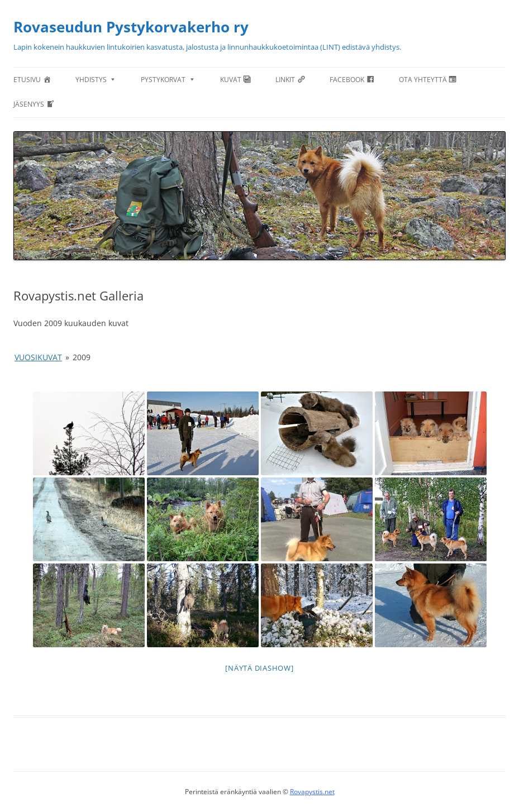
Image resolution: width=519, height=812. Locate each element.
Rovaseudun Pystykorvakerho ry (131, 27)
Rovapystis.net (312, 792)
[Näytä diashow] (259, 668)
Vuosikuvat (38, 357)
